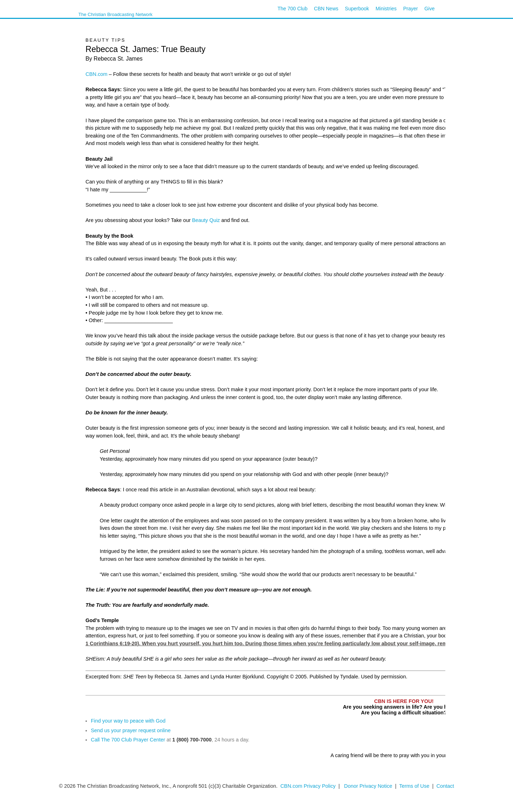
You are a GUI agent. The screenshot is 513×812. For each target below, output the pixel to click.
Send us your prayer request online (131, 730)
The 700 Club (292, 9)
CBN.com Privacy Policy (308, 786)
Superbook (357, 9)
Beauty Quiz (206, 220)
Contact (445, 786)
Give (429, 9)
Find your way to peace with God (128, 721)
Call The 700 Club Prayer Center (128, 740)
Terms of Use (415, 786)
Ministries (386, 9)
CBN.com (97, 74)
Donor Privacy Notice (368, 786)
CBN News (326, 9)
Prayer (411, 9)
